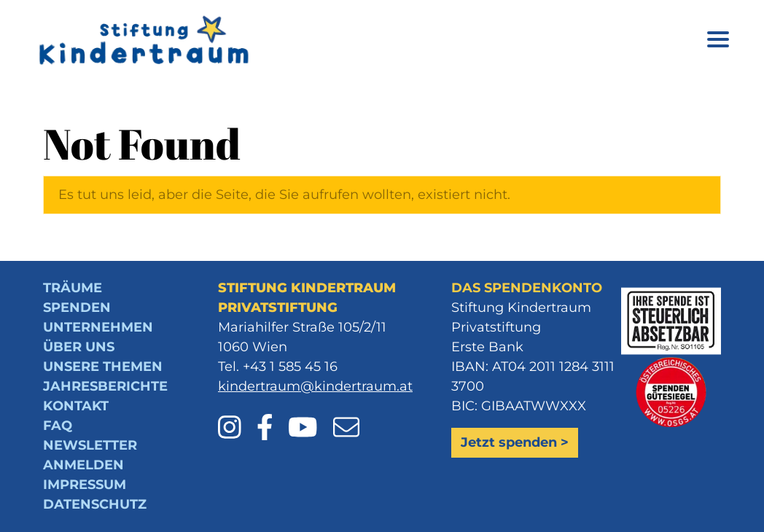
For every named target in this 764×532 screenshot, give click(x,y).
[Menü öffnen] (718, 42)
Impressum (85, 485)
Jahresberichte (105, 386)
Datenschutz (95, 504)
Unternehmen (98, 327)
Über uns (79, 347)
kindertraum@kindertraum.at (315, 386)
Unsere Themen (103, 367)
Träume (73, 288)
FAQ (58, 426)
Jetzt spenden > (515, 442)
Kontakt (76, 406)
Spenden (77, 308)
